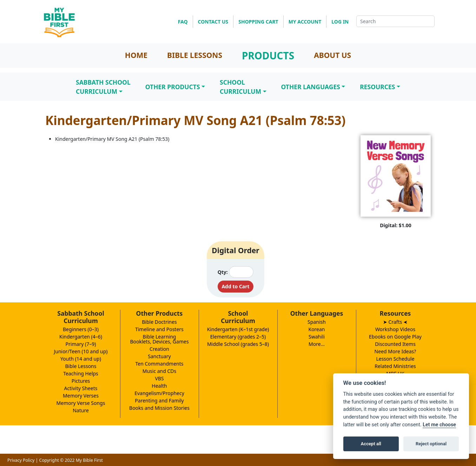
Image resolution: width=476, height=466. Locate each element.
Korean (316, 329)
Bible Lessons (81, 366)
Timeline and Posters (159, 329)
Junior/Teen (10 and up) (81, 351)
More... (317, 344)
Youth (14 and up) (81, 359)
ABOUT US (332, 55)
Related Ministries (395, 366)
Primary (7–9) (81, 344)
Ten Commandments (159, 364)
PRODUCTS (268, 55)
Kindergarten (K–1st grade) (238, 329)
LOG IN (340, 22)
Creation (159, 349)
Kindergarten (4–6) (81, 337)
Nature (81, 410)
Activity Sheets (81, 388)
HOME (136, 55)
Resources (377, 87)
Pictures (81, 381)
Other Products (173, 87)
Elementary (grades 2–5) (238, 337)
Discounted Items (395, 344)
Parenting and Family (159, 401)
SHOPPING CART (258, 22)
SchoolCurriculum (240, 87)
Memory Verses (81, 396)
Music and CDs (160, 371)
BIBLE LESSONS (195, 55)
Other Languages (311, 87)
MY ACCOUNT (305, 22)
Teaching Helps (81, 373)
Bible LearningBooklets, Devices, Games (159, 339)
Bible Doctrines (159, 322)
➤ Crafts (395, 322)
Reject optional (431, 444)
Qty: (223, 272)
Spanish (317, 322)
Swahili (317, 337)
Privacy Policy (21, 460)
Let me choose (439, 425)
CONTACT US (213, 22)
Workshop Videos (395, 329)
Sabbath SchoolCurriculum (103, 87)
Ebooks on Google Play (395, 337)
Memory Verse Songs (81, 403)
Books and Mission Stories (159, 408)
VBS (159, 378)
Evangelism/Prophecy (159, 393)
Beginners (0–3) (81, 329)
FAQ (183, 22)
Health (159, 386)
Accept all (371, 444)
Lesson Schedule (395, 359)
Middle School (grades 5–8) (238, 344)
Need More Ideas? (395, 351)
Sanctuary (159, 356)
